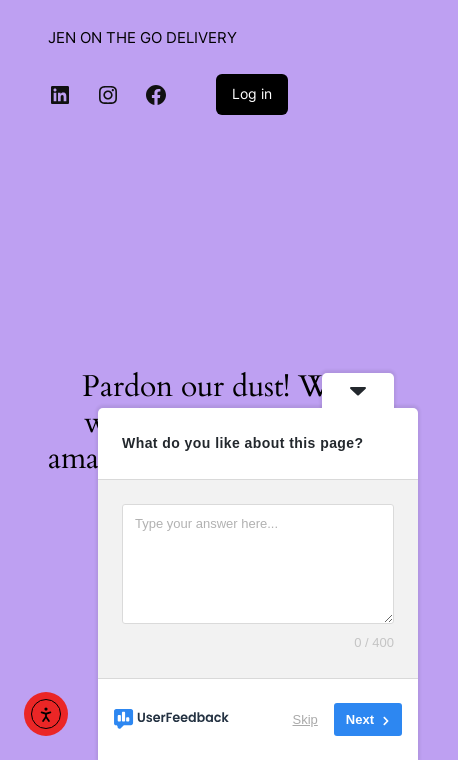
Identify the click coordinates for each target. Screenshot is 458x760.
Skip (305, 719)
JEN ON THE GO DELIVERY (142, 38)
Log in (252, 93)
